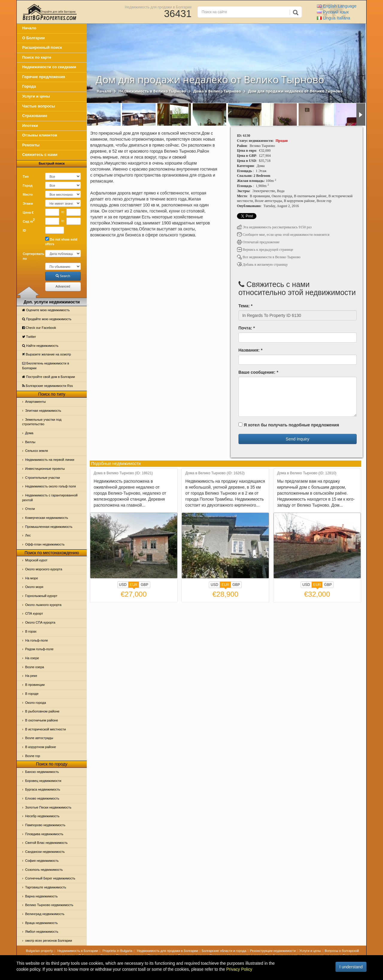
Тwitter (29, 337)
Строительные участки (42, 478)
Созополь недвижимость (44, 870)
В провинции (35, 685)
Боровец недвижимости (43, 781)
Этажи (28, 203)
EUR (134, 585)
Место (28, 195)
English (337, 6)
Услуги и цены (36, 96)
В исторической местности (45, 729)
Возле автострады (39, 738)
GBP (144, 585)
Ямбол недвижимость (42, 932)
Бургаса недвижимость (43, 789)
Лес (28, 535)
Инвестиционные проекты (45, 469)
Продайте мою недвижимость (47, 319)
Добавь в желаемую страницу (262, 265)
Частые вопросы (39, 106)
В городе (32, 694)
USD (123, 585)
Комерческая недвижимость (47, 518)
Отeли (30, 509)
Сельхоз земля (37, 451)
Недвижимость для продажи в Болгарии (158, 7)
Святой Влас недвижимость (46, 843)
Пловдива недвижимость (44, 834)
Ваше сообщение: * (258, 372)
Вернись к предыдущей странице (265, 250)
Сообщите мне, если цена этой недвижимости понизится (283, 235)
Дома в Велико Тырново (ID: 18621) (123, 473)
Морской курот (36, 560)
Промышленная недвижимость (49, 527)
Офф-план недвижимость (45, 544)
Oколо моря (34, 587)
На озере (32, 658)
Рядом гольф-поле (39, 649)
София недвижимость (42, 861)
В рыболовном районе (42, 711)
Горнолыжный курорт (41, 596)
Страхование (35, 116)
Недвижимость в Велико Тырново (152, 91)
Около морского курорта (44, 569)
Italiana (333, 18)
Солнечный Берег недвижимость (50, 878)
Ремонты (31, 145)
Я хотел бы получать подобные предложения (289, 425)
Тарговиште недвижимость (46, 887)
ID (24, 230)
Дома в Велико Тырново (217, 91)
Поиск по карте (37, 57)
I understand (351, 967)
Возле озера (35, 667)
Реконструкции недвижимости (273, 951)
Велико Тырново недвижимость (49, 905)
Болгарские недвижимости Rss (47, 386)
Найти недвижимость (40, 346)
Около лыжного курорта (43, 605)
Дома (29, 433)
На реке (31, 676)
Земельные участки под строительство (42, 422)
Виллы (30, 442)
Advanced (63, 286)
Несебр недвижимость (42, 816)
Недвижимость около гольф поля (51, 486)
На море (32, 578)
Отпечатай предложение (258, 242)
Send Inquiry (298, 439)
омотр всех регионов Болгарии (49, 941)
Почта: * (247, 328)
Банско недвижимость (42, 772)
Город (28, 186)
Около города (36, 703)
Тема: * (246, 306)
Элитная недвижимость (43, 411)
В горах (31, 631)
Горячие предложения (44, 77)
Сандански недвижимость (45, 852)
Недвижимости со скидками (49, 67)
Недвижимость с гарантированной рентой (50, 498)
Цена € (28, 212)
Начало (29, 28)
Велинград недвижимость (45, 914)
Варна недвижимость (41, 896)
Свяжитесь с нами (40, 155)
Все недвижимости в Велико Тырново (269, 257)
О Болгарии (34, 38)
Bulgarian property (39, 951)
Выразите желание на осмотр (47, 354)
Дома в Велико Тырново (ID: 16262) (215, 473)
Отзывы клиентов (40, 135)
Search (63, 276)
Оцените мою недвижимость (46, 310)
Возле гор (33, 756)
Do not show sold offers (61, 241)
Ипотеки (30, 126)
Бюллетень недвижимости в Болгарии (46, 366)
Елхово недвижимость (42, 798)
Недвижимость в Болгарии (78, 951)
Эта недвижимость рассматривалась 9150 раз (274, 227)
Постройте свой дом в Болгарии (49, 377)
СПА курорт (34, 613)
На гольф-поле (37, 640)
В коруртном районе (41, 747)
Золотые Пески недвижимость (48, 807)
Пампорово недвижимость (45, 825)
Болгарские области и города (224, 951)
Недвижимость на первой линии (50, 460)
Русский (333, 12)
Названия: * (250, 350)
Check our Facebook (39, 328)
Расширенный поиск (42, 47)
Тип (26, 177)
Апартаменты (35, 402)
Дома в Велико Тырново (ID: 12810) (307, 473)
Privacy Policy (239, 969)
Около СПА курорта (40, 622)
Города (29, 86)
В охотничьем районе (42, 720)
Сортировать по (32, 256)
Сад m (29, 221)
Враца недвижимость (41, 923)
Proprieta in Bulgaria (118, 951)
